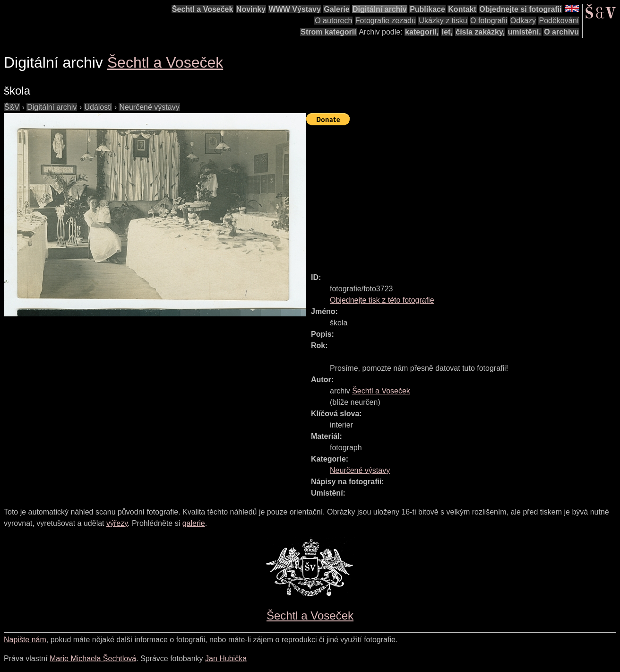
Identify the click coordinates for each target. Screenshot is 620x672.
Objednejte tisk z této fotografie (382, 300)
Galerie (336, 9)
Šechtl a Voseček (203, 9)
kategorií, (422, 32)
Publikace (427, 9)
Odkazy (523, 21)
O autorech (333, 21)
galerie (194, 523)
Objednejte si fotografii (520, 9)
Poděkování (559, 21)
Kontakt (462, 9)
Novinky (251, 9)
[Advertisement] (463, 195)
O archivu (561, 32)
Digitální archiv (380, 9)
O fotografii (489, 21)
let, (447, 32)
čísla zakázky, (480, 32)
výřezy (117, 523)
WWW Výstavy (295, 9)
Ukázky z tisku (443, 21)
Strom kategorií (328, 32)
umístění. (525, 32)
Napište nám (25, 640)
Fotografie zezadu (386, 21)
